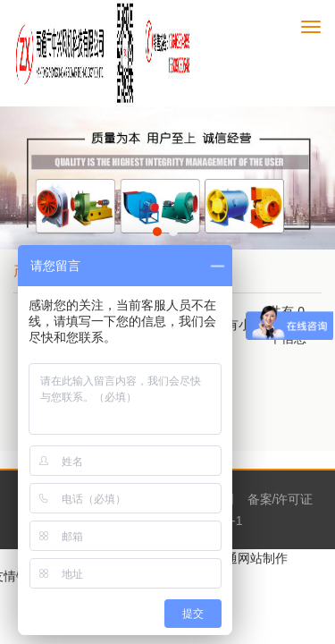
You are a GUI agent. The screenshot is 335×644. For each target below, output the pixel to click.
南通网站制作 (250, 558)
